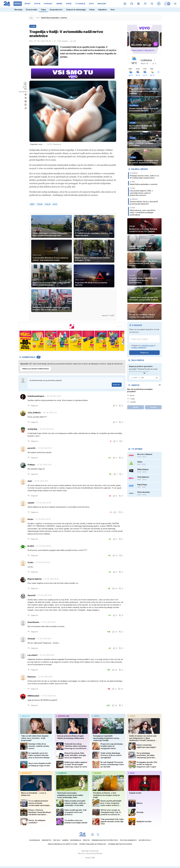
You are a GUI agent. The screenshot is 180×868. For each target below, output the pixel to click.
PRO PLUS (57, 840)
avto (55, 204)
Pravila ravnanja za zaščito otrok (63, 844)
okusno (97, 773)
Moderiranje (76, 840)
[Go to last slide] (118, 327)
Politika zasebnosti (128, 840)
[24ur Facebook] (92, 834)
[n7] (101, 341)
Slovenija (18, 10)
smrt (32, 204)
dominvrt (62, 773)
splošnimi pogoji (148, 345)
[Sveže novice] (31, 18)
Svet (113, 10)
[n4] (63, 341)
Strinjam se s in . (143, 346)
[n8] (113, 341)
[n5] (76, 341)
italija (48, 204)
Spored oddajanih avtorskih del (93, 844)
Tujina (43, 10)
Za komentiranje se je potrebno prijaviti (76, 383)
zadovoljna (63, 716)
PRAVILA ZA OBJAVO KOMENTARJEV (36, 369)
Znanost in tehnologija (76, 10)
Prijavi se (117, 385)
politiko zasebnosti (139, 347)
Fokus (92, 10)
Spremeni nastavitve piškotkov (105, 840)
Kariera (65, 840)
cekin (132, 716)
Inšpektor (103, 10)
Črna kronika (32, 10)
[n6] (88, 341)
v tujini (132, 399)
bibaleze (25, 716)
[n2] (38, 341)
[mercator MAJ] (72, 326)
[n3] (51, 341)
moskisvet (26, 773)
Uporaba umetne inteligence (120, 844)
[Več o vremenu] (158, 72)
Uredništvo (47, 840)
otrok (40, 204)
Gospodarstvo (56, 10)
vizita (96, 716)
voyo (131, 773)
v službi (133, 402)
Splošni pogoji (145, 840)
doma (132, 395)
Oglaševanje (34, 840)
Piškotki (86, 840)
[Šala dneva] (156, 378)
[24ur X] (98, 834)
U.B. (25, 89)
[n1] (26, 341)
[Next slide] (122, 327)
